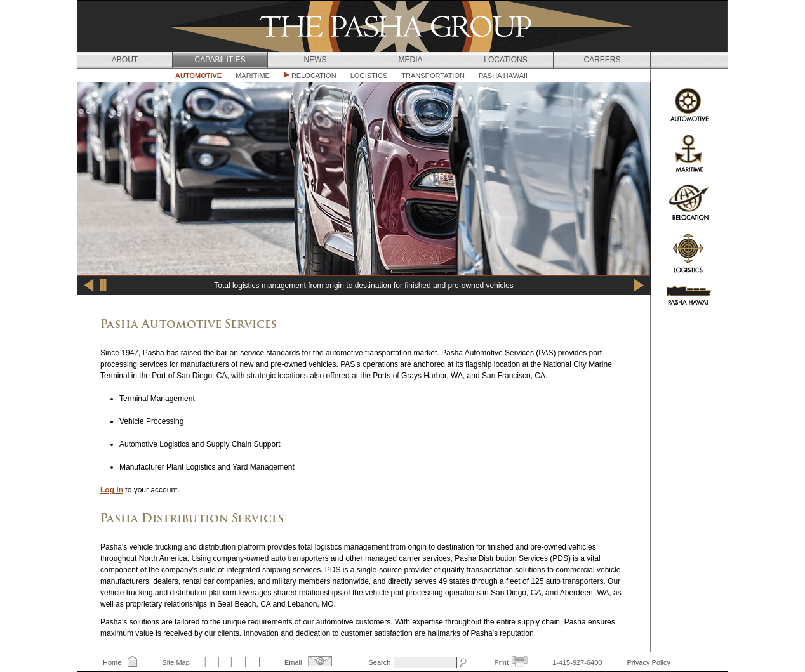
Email (293, 662)
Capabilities (220, 60)
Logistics (369, 76)
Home (112, 662)
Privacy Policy (648, 662)
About (125, 60)
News (316, 60)
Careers (602, 60)
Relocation (314, 76)
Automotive (198, 76)
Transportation (433, 76)
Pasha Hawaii (503, 76)
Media (410, 60)
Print (501, 662)
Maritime (253, 76)
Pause (103, 286)
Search (379, 662)
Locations (505, 60)
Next (639, 286)
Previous (89, 286)
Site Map (176, 662)
